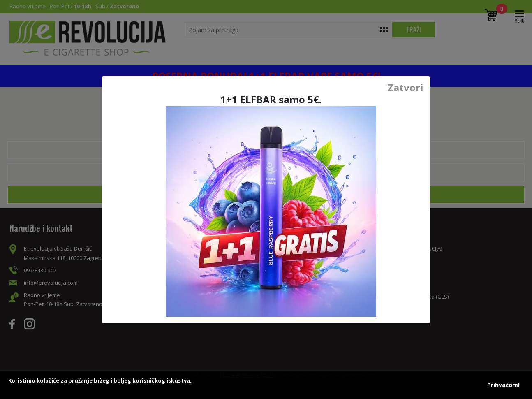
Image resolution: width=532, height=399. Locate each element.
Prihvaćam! (503, 385)
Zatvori (405, 88)
